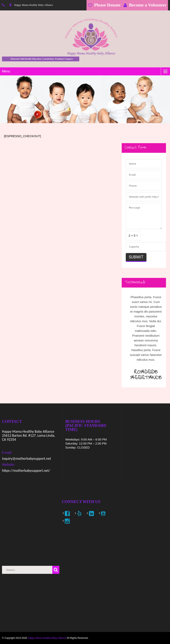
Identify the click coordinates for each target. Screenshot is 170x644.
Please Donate (107, 5)
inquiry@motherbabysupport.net (26, 459)
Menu (6, 71)
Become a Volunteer (148, 5)
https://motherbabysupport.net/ (26, 471)
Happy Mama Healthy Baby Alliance (47, 638)
